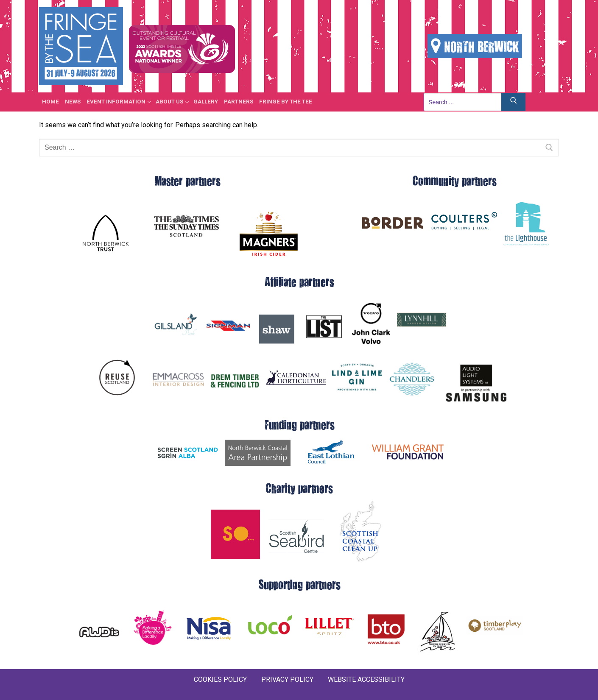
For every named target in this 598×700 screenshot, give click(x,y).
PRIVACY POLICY (287, 679)
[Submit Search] (514, 102)
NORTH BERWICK (475, 46)
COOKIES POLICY (220, 679)
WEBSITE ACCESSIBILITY (366, 679)
